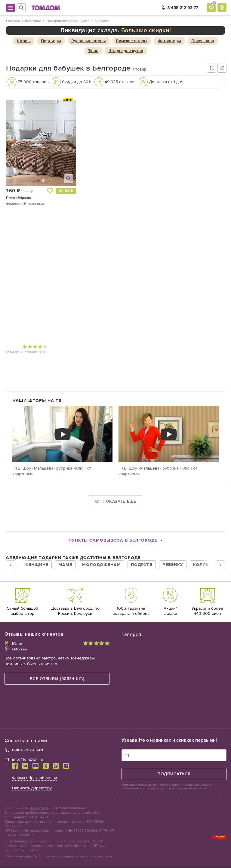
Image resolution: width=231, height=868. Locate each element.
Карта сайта (102, 857)
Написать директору (32, 788)
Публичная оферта (21, 857)
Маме (65, 565)
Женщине (36, 565)
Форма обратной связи (35, 778)
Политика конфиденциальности (65, 857)
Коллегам (206, 565)
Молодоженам (102, 565)
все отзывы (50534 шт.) (57, 679)
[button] (24, 143)
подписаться (174, 774)
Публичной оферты (198, 785)
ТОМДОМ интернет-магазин (46, 8)
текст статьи (29, 851)
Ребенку (173, 565)
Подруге (142, 565)
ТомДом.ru (39, 808)
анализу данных (28, 841)
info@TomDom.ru (28, 760)
